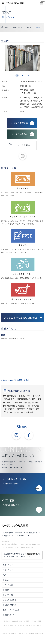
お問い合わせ (9, 625)
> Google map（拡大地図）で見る (15, 380)
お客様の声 (7, 590)
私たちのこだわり (9, 600)
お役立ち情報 (8, 595)
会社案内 (7, 621)
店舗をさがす (18, 27)
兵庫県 (29, 27)
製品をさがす (8, 565)
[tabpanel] (22, 58)
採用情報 (15, 621)
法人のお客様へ (25, 621)
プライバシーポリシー (33, 625)
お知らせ (6, 580)
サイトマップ (19, 625)
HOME (7, 27)
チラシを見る (24, 145)
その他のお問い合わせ (12, 505)
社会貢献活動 (37, 621)
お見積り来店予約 (10, 483)
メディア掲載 (8, 585)
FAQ (4, 575)
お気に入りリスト (9, 615)
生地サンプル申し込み (11, 610)
